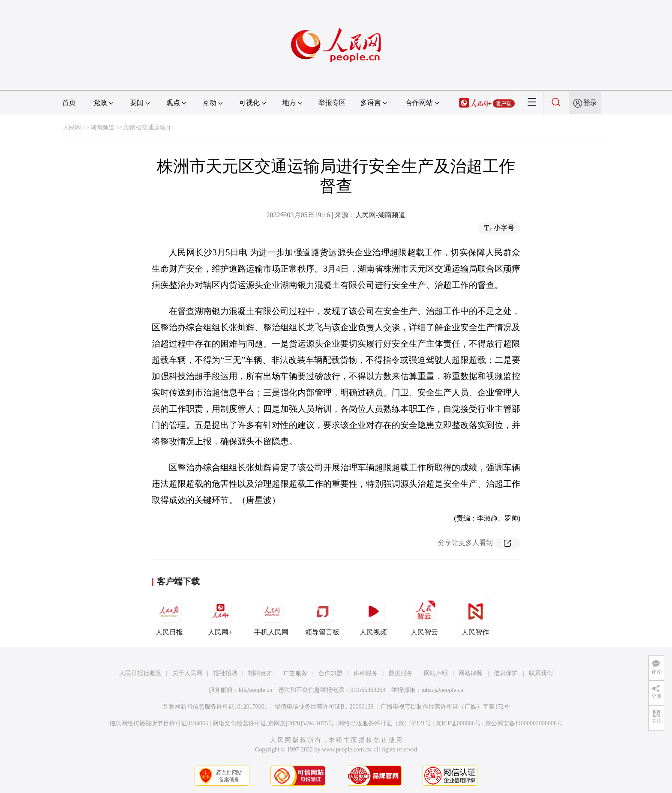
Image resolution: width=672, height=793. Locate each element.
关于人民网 (187, 673)
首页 (69, 103)
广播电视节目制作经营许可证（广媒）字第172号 (445, 707)
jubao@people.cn (442, 690)
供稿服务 (366, 673)
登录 (590, 103)
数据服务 (401, 673)
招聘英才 (260, 673)
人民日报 (169, 616)
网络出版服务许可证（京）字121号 (385, 723)
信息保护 (506, 673)
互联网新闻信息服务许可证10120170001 (215, 707)
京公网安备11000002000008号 (524, 723)
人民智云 (424, 616)
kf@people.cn (256, 690)
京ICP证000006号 (458, 723)
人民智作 (475, 616)
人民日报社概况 (140, 673)
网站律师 (471, 673)
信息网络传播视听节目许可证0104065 (159, 723)
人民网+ (220, 616)
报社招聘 (225, 673)
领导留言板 (322, 616)
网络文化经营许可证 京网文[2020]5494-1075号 (273, 723)
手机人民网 (271, 616)
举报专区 (332, 103)
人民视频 (373, 616)
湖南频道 (102, 127)
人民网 (72, 127)
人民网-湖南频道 (380, 215)
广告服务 (295, 673)
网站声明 (436, 673)
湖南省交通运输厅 (148, 127)
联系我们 (541, 673)
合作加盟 (330, 673)
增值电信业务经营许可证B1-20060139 (324, 707)
